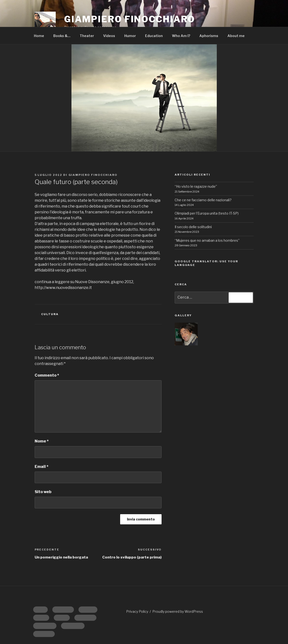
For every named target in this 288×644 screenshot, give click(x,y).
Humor (130, 36)
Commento (47, 375)
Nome (42, 441)
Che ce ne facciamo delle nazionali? (203, 200)
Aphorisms (209, 36)
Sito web (43, 492)
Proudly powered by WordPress (178, 611)
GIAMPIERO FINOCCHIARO (130, 19)
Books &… (62, 36)
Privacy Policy (137, 611)
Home (39, 36)
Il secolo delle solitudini (193, 227)
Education (154, 36)
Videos (109, 36)
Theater (87, 36)
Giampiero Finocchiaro (93, 175)
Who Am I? (181, 36)
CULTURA (50, 314)
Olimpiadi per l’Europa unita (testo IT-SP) (207, 213)
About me (236, 36)
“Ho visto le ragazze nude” (196, 186)
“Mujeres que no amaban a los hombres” (207, 240)
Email (42, 467)
